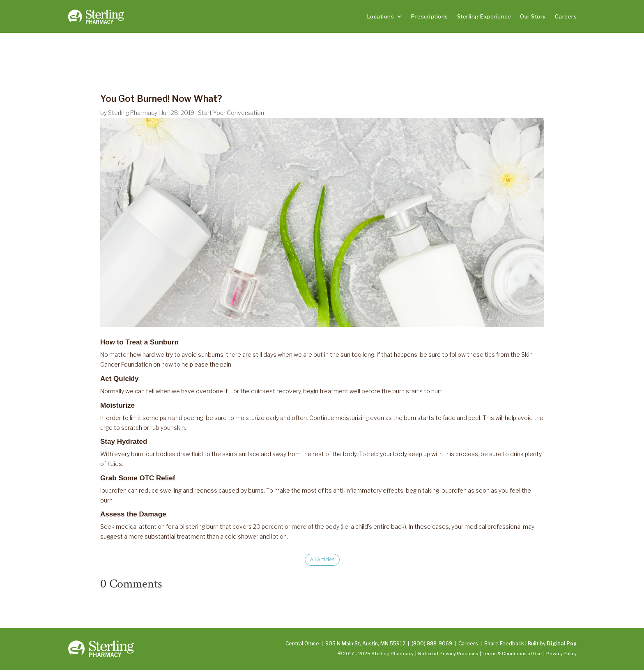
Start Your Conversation (231, 113)
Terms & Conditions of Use (512, 654)
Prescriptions (430, 16)
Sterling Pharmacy (133, 113)
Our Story (533, 16)
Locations (381, 16)
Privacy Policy (561, 654)
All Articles (322, 559)
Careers (566, 16)
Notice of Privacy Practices (448, 654)
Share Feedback (504, 644)
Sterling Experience (484, 16)
